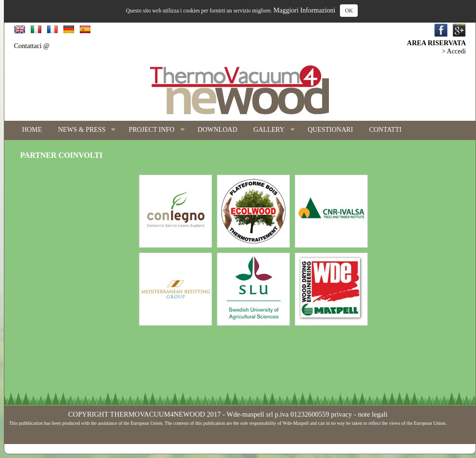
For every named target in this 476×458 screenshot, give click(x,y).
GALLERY (270, 130)
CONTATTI (385, 130)
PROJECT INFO (153, 130)
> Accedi (454, 51)
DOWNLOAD (217, 130)
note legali (372, 414)
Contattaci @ (32, 46)
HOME (32, 130)
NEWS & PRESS (83, 130)
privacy (341, 414)
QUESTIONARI (330, 130)
